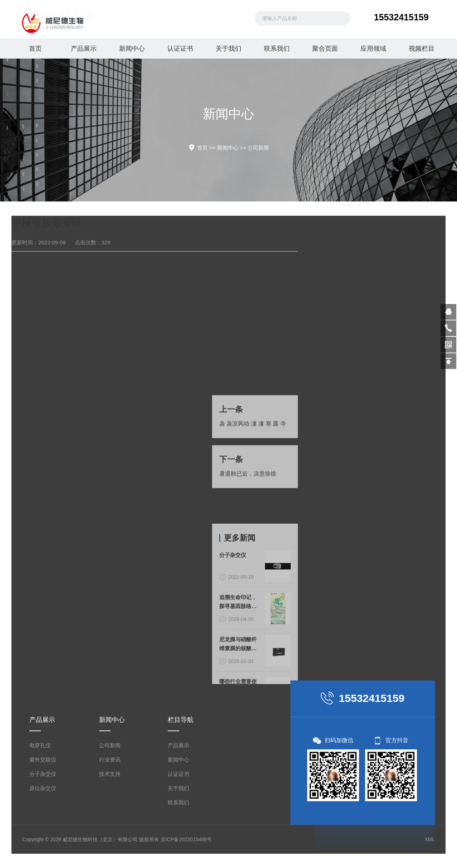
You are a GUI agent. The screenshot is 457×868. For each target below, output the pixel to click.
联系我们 (277, 49)
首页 (35, 49)
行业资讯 (110, 760)
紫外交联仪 (43, 760)
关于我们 (228, 49)
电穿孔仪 (40, 745)
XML (430, 839)
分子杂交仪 (43, 774)
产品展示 (84, 49)
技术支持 (110, 774)
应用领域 (373, 49)
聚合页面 (325, 49)
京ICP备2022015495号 (186, 839)
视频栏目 (422, 49)
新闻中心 (132, 49)
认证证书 (180, 49)
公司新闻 (258, 148)
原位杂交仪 (43, 788)
